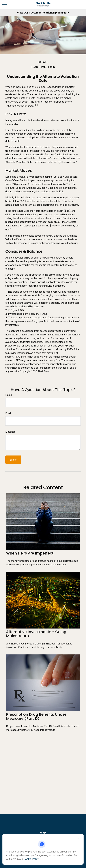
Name (9, 395)
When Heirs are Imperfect (30, 553)
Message (10, 432)
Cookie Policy (31, 859)
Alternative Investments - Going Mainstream (36, 634)
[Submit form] (13, 460)
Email (8, 413)
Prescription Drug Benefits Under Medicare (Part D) (36, 716)
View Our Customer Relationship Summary (43, 13)
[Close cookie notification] (79, 839)
